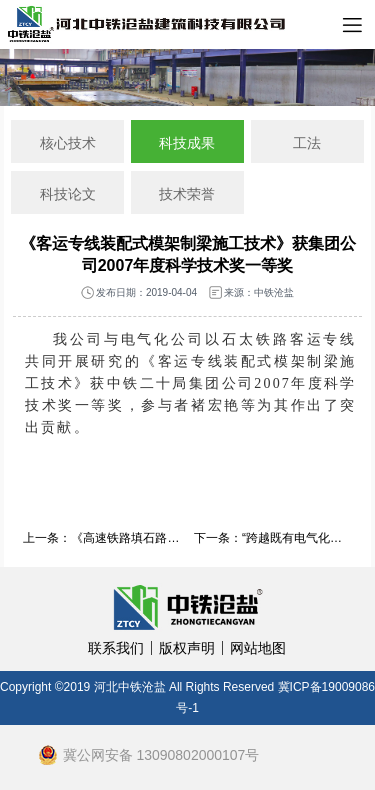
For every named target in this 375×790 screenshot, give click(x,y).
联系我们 (116, 648)
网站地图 (258, 648)
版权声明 (187, 648)
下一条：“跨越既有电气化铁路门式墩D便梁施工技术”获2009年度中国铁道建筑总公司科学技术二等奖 (273, 538)
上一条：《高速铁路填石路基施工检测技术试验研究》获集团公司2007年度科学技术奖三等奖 (102, 538)
